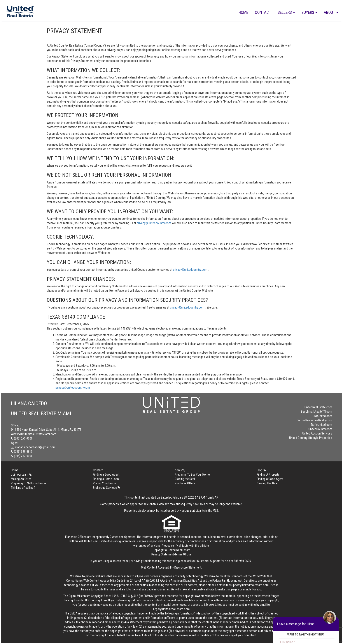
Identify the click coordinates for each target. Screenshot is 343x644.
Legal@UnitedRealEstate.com (171, 609)
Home (243, 12)
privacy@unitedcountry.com (154, 223)
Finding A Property (268, 475)
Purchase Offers (185, 483)
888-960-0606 (242, 561)
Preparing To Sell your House (29, 483)
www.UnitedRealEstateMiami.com (34, 434)
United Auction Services (317, 433)
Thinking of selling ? (23, 488)
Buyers (309, 12)
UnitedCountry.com (320, 429)
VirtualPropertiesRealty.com (315, 420)
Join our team (21, 475)
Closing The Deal (267, 483)
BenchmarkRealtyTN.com (317, 412)
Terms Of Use (183, 554)
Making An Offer (21, 479)
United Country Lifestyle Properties (311, 438)
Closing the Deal (185, 479)
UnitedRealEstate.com (318, 407)
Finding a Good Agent (106, 475)
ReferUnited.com (322, 425)
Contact (263, 12)
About (331, 12)
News (180, 470)
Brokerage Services (107, 488)
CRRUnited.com (322, 416)
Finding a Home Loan (106, 479)
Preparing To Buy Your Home (192, 475)
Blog (261, 470)
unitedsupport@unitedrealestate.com (246, 585)
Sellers (286, 12)
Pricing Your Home (104, 483)
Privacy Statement (163, 554)
